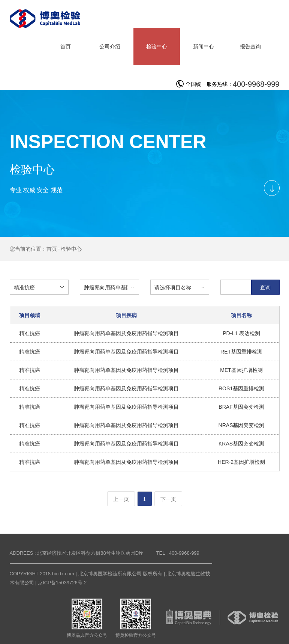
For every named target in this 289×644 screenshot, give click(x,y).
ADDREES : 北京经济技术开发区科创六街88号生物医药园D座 (77, 553)
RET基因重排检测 (241, 352)
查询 (265, 287)
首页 (52, 249)
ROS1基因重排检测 (241, 388)
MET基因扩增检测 (241, 370)
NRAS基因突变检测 (242, 425)
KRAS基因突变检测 (241, 444)
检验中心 (71, 249)
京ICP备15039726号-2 (62, 583)
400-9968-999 (256, 84)
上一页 (121, 499)
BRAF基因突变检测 (241, 407)
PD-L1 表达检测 (241, 333)
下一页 (168, 499)
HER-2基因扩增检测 (241, 462)
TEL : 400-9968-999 (178, 553)
